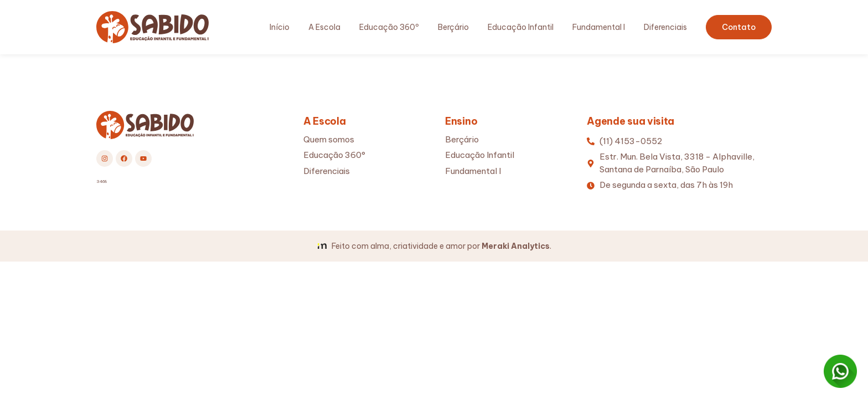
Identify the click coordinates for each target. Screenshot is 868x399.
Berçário (453, 27)
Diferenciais (665, 27)
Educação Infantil (521, 27)
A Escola (324, 27)
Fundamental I (599, 27)
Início (280, 27)
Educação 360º (389, 27)
